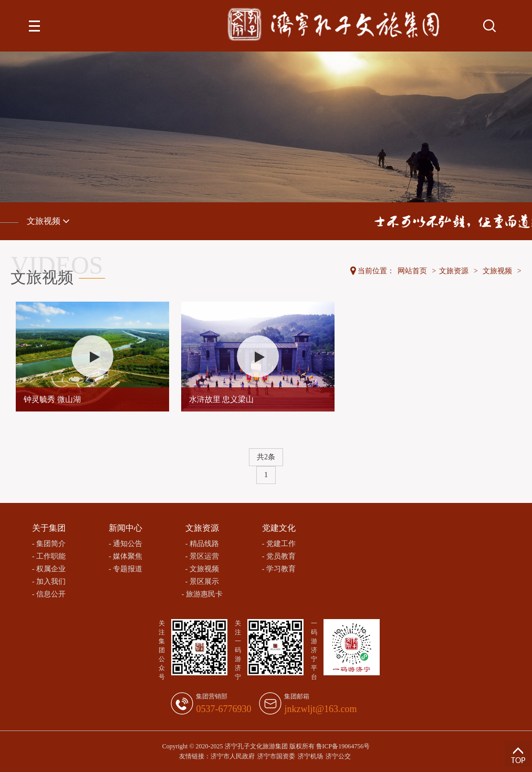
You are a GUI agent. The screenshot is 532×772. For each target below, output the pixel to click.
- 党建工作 (279, 544)
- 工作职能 (49, 556)
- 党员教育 (279, 556)
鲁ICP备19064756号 (343, 746)
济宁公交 (338, 756)
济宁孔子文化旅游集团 (256, 746)
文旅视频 (48, 221)
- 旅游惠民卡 (202, 594)
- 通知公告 (126, 544)
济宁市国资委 (276, 756)
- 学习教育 (279, 569)
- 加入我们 (49, 581)
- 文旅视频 (202, 569)
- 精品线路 (202, 544)
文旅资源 (454, 271)
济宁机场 (310, 756)
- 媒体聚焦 (126, 556)
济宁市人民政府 (233, 756)
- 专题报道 (126, 569)
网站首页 (412, 271)
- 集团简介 (49, 544)
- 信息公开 (49, 594)
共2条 (266, 457)
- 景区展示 (202, 581)
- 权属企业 (49, 569)
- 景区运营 (202, 556)
